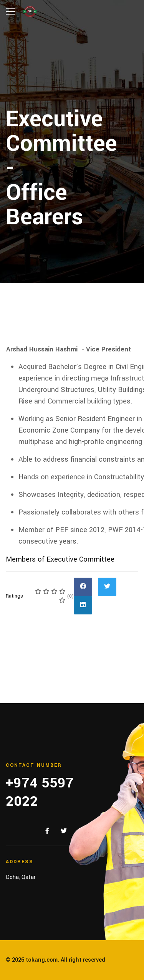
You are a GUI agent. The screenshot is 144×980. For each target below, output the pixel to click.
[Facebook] (47, 831)
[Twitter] (64, 831)
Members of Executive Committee (60, 559)
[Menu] (11, 11)
